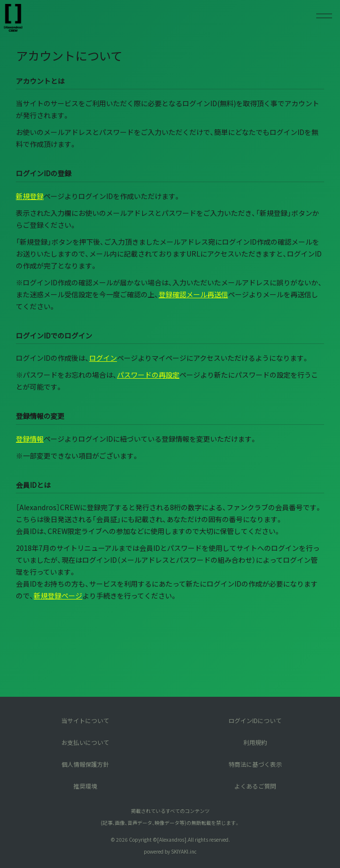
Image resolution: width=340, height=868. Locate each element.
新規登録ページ (58, 596)
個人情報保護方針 (85, 764)
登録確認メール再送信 (193, 294)
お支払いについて (85, 742)
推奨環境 (85, 786)
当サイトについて (85, 720)
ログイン (103, 358)
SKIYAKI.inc (184, 851)
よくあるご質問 (255, 786)
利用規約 (255, 742)
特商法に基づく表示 (255, 764)
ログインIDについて (255, 720)
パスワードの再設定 (148, 375)
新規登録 (30, 196)
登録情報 (30, 439)
